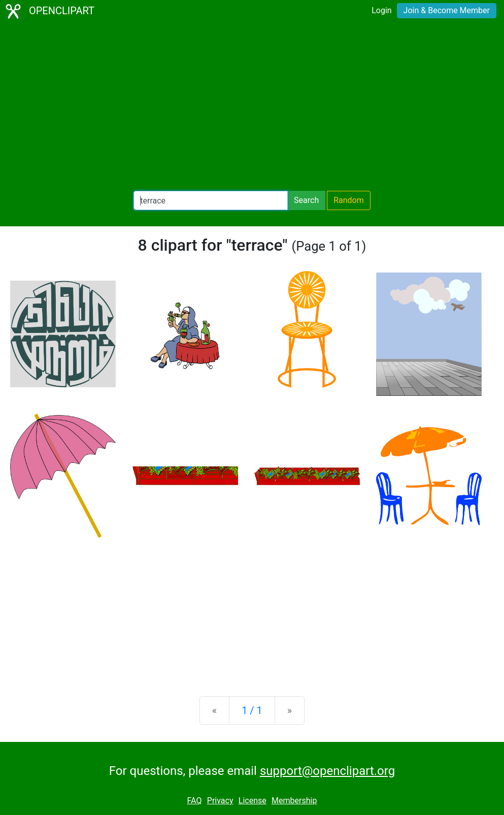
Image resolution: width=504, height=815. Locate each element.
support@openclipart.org (327, 771)
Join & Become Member (447, 10)
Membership (294, 801)
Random (349, 200)
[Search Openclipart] (211, 200)
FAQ (195, 801)
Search (306, 200)
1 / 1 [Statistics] (252, 710)
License (253, 801)
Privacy (220, 801)
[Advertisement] (252, 107)
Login (381, 10)
